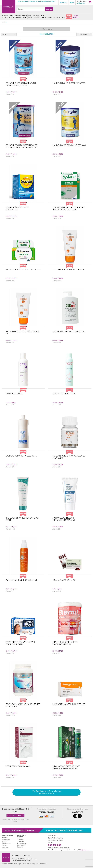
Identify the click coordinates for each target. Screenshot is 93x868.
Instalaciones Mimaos (6, 841)
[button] (91, 2)
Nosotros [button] (64, 2)
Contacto (20, 847)
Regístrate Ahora (16, 815)
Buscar (49, 9)
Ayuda (72, 2)
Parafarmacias (6, 844)
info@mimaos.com (85, 850)
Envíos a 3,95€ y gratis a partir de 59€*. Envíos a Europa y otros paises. (37, 1)
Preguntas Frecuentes (21, 840)
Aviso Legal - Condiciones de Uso (24, 864)
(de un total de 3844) (46, 792)
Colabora (4, 846)
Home (4, 22)
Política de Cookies (41, 864)
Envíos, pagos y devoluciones (22, 844)
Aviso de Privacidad (7, 864)
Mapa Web (5, 847)
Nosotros (4, 838)
